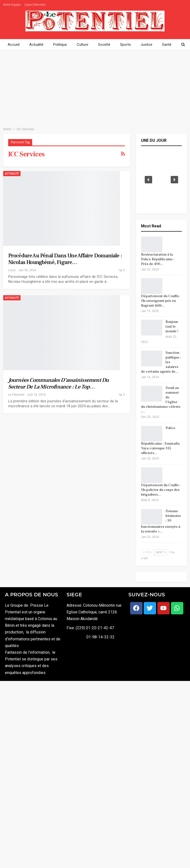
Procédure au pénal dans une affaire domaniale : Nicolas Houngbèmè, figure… (65, 259)
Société (104, 45)
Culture (83, 45)
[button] (148, 180)
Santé (167, 45)
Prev (147, 552)
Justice (146, 45)
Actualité (36, 45)
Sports (125, 45)
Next (161, 552)
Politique (60, 45)
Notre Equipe (12, 5)
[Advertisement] (95, 87)
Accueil (14, 45)
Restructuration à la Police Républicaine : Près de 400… (158, 259)
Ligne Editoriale (35, 5)
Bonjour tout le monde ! (172, 327)
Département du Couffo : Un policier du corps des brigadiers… (161, 490)
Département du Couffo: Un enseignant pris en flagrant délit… (160, 301)
